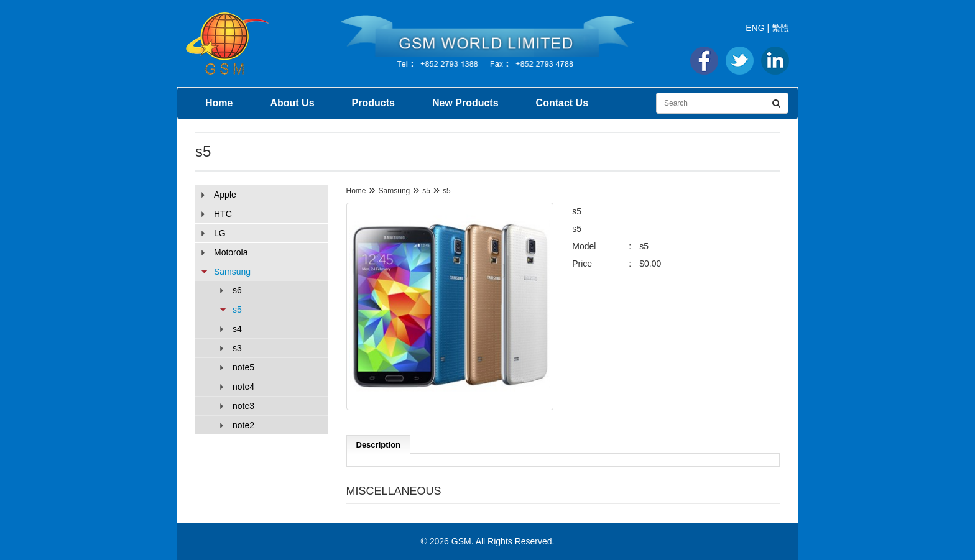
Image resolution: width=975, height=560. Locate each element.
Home (219, 103)
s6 (237, 290)
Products (373, 103)
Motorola (231, 252)
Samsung (232, 272)
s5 (237, 310)
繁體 (780, 28)
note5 (243, 367)
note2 (243, 425)
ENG (755, 28)
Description (379, 445)
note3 (243, 406)
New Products (465, 103)
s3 (237, 348)
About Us (292, 103)
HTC (223, 214)
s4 (237, 329)
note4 (243, 387)
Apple (225, 195)
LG (220, 233)
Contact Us (562, 103)
